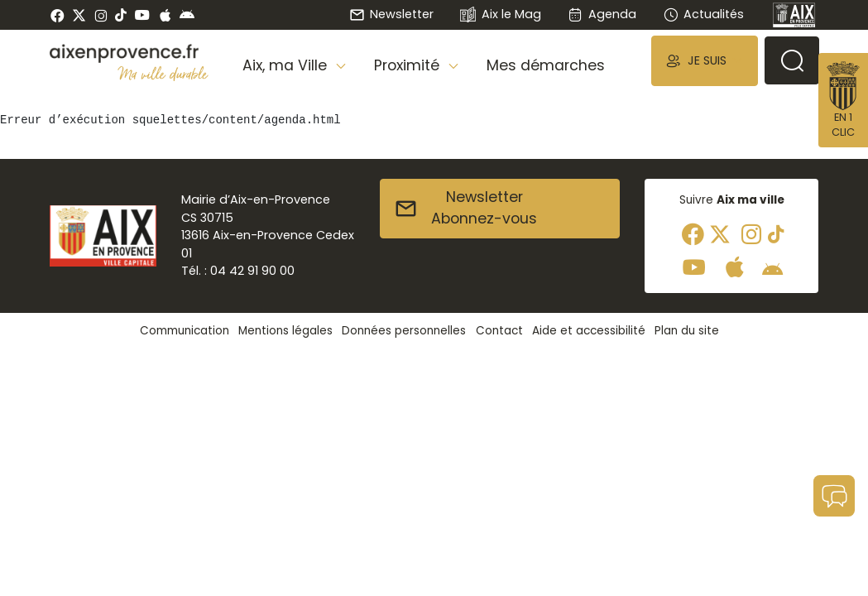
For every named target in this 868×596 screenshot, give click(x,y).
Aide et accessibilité (589, 331)
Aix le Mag (500, 15)
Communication (185, 331)
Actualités (703, 14)
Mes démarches (546, 65)
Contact (499, 331)
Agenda (602, 14)
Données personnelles (404, 331)
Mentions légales (285, 331)
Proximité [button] (409, 65)
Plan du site (687, 331)
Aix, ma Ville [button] (287, 65)
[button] (704, 61)
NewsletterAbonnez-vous (465, 208)
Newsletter (391, 14)
